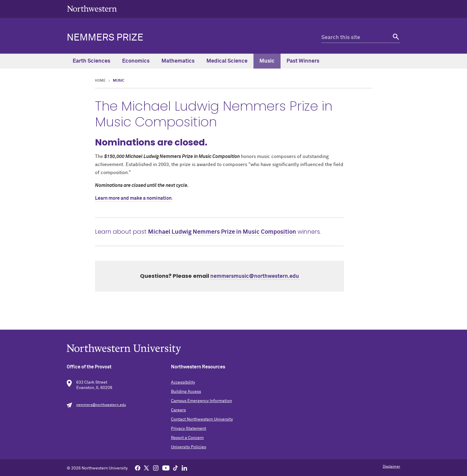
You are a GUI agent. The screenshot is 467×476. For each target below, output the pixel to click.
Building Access (186, 392)
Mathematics (178, 61)
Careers (178, 410)
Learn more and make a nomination (133, 198)
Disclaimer (391, 467)
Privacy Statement (189, 429)
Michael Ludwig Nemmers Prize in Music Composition (222, 232)
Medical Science (227, 61)
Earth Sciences (91, 61)
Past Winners (303, 61)
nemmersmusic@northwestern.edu (255, 276)
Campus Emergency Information (201, 401)
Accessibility (183, 382)
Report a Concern (187, 438)
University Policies (189, 447)
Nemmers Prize (105, 38)
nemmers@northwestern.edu (101, 405)
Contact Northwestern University (202, 419)
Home (100, 81)
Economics (136, 61)
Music (267, 61)
